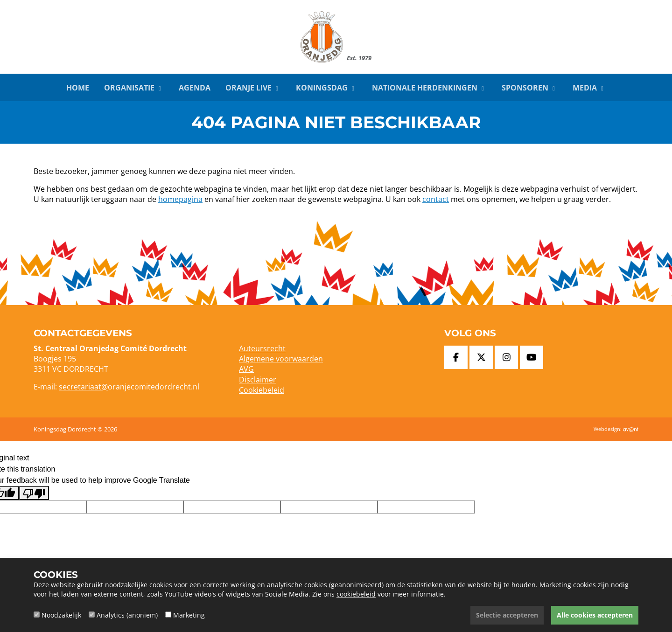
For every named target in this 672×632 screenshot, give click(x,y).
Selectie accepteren (507, 615)
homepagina (180, 199)
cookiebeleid (356, 594)
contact (436, 199)
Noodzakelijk (61, 615)
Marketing (189, 615)
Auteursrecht (262, 348)
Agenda (195, 88)
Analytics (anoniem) (127, 615)
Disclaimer (258, 380)
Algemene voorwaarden (281, 359)
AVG (246, 369)
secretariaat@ (83, 387)
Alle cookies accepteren (595, 615)
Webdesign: (616, 429)
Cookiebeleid (262, 390)
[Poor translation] (34, 493)
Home (78, 88)
